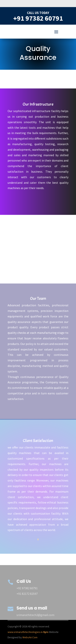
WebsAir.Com (30, 637)
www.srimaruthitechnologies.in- (28, 632)
